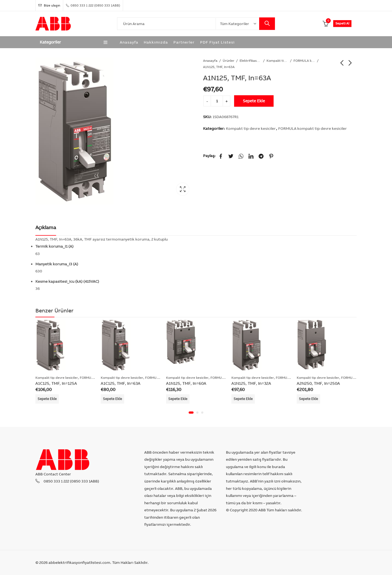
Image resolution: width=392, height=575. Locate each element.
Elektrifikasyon (250, 61)
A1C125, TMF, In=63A (121, 383)
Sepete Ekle (254, 101)
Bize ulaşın (49, 5)
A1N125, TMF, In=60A (186, 383)
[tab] (46, 228)
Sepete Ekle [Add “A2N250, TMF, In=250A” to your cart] (308, 399)
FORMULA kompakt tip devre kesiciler (304, 61)
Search (267, 24)
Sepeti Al (342, 23)
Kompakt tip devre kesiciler (277, 61)
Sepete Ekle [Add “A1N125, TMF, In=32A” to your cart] (243, 399)
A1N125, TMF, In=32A (251, 383)
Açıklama (46, 227)
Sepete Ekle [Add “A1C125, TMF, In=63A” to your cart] (112, 399)
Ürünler (229, 61)
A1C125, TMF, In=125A (56, 383)
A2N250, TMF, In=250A (318, 383)
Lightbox (183, 189)
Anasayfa (210, 61)
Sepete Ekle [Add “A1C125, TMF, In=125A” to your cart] (47, 399)
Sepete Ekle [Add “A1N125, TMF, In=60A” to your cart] (178, 399)
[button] (191, 413)
